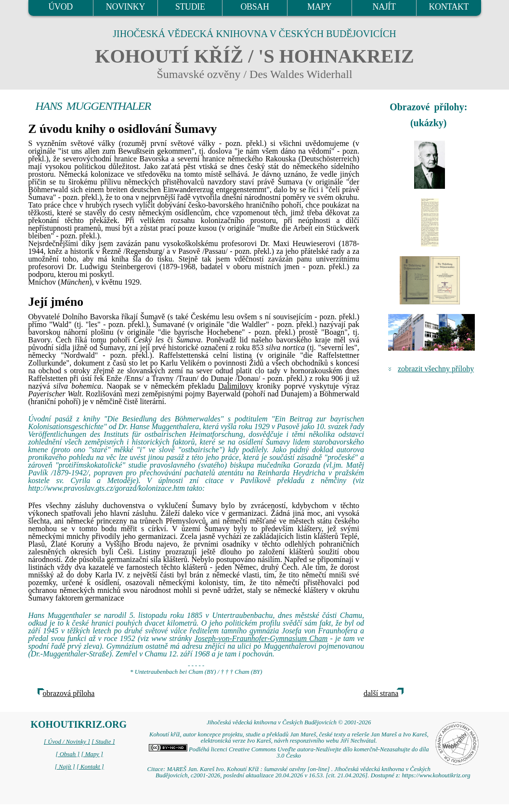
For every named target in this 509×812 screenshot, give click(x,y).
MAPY (319, 7)
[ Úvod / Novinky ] (67, 742)
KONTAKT (449, 7)
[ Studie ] (103, 742)
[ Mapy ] (92, 754)
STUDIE (190, 7)
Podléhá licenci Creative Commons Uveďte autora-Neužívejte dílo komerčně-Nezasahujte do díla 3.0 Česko (289, 753)
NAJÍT (384, 7)
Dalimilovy (236, 386)
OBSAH (254, 7)
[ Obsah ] (68, 754)
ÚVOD (60, 7)
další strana (381, 693)
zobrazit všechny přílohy (436, 369)
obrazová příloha (69, 693)
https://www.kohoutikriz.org (436, 775)
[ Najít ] (65, 767)
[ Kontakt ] (90, 767)
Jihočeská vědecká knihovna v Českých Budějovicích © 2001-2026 (289, 722)
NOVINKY (125, 7)
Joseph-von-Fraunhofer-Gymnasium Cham (261, 638)
